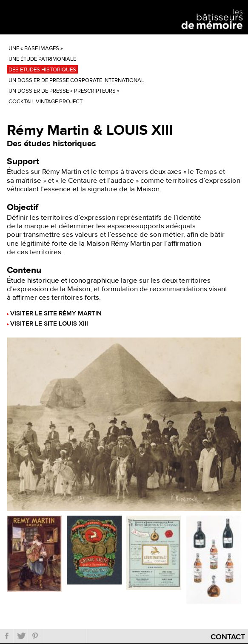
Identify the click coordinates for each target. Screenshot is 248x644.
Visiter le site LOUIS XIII (49, 324)
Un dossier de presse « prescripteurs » (64, 91)
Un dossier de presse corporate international (76, 80)
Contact (228, 637)
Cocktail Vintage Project (46, 102)
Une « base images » (36, 48)
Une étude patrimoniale (42, 59)
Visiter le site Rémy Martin (56, 314)
